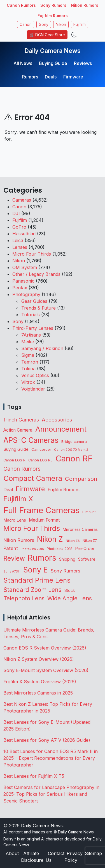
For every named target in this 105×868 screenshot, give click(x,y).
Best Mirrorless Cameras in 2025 (39, 693)
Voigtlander (33, 389)
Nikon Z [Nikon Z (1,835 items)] (50, 539)
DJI (16, 213)
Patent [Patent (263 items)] (11, 548)
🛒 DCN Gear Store (47, 35)
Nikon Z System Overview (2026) (39, 659)
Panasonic (23, 281)
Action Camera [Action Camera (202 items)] (18, 430)
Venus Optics (35, 375)
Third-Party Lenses (33, 328)
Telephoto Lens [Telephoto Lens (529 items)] (24, 598)
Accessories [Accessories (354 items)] (57, 420)
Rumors (30, 77)
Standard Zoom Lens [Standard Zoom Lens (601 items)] (32, 590)
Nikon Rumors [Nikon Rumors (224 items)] (19, 540)
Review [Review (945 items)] (14, 558)
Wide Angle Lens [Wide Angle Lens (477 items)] (70, 598)
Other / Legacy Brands (36, 274)
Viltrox (28, 382)
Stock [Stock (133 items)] (70, 590)
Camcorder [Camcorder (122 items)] (41, 449)
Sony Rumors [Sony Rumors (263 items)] (66, 571)
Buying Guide (53, 63)
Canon (26, 24)
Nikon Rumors (85, 5)
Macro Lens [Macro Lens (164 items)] (15, 520)
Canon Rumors (21, 5)
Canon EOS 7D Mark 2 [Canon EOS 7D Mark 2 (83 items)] (71, 450)
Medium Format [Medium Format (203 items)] (44, 520)
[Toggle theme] (74, 35)
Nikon (61, 24)
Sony (44, 24)
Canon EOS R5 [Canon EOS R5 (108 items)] (40, 460)
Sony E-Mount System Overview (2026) (46, 670)
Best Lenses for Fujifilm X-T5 (34, 776)
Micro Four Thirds (32, 254)
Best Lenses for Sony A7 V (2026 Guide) (47, 740)
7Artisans (31, 335)
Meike (28, 342)
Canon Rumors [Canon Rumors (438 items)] (22, 469)
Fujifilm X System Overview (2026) (40, 682)
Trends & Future (39, 308)
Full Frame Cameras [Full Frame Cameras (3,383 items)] (41, 510)
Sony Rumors (53, 5)
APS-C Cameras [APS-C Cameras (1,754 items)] (31, 440)
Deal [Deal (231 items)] (8, 490)
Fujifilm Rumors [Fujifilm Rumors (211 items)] (64, 490)
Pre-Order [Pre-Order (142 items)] (85, 548)
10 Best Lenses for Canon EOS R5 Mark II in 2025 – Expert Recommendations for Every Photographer (51, 758)
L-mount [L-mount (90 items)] (89, 512)
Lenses (20, 247)
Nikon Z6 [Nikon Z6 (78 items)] (73, 541)
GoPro (19, 227)
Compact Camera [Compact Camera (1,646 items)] (33, 478)
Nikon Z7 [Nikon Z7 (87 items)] (90, 541)
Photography (26, 294)
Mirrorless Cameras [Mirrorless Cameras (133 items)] (80, 529)
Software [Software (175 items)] (87, 559)
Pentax (20, 288)
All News (23, 63)
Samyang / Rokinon (42, 348)
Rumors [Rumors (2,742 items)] (42, 558)
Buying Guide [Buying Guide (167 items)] (16, 449)
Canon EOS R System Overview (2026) (45, 648)
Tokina (28, 369)
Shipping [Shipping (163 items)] (67, 559)
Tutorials (31, 315)
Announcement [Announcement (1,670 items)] (61, 429)
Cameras (22, 200)
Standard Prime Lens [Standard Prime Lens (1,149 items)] (37, 580)
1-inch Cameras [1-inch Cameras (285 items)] (21, 420)
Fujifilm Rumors (53, 16)
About (12, 853)
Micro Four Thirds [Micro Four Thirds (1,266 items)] (32, 528)
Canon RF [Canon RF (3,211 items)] (74, 458)
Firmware (73, 77)
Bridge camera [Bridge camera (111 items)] (74, 442)
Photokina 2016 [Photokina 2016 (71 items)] (32, 549)
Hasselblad (24, 234)
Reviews (83, 63)
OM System (25, 267)
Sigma (28, 355)
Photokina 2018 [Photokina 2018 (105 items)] (60, 549)
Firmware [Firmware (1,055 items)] (30, 489)
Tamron (30, 362)
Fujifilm (80, 24)
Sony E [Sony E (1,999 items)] (36, 570)
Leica (18, 240)
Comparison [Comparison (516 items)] (81, 479)
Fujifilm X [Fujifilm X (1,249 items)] (18, 499)
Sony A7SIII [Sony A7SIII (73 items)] (12, 571)
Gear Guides (34, 301)
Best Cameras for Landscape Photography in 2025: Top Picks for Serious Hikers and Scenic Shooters (51, 794)
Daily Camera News (53, 51)
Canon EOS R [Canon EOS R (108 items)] (14, 460)
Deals (51, 77)
